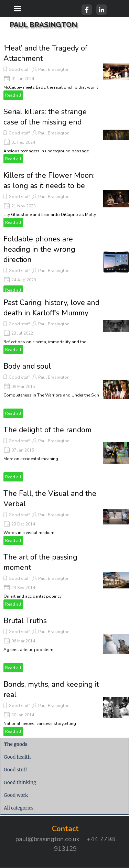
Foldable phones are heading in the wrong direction (39, 249)
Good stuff (19, 69)
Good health (17, 757)
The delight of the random (47, 430)
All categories (19, 808)
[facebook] (87, 10)
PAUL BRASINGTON (43, 25)
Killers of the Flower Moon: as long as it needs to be (49, 181)
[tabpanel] (65, 838)
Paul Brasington (54, 69)
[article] (64, 71)
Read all (13, 95)
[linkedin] (101, 10)
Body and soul (27, 366)
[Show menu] (18, 9)
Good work (16, 795)
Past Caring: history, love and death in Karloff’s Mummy (51, 308)
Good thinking (20, 783)
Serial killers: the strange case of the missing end (45, 117)
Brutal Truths (25, 621)
